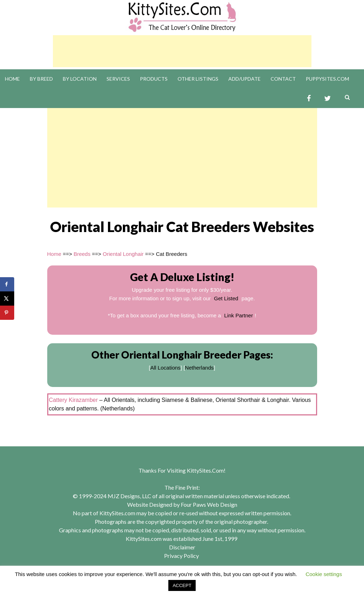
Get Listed (226, 298)
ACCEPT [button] (182, 585)
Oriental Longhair (123, 254)
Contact (283, 79)
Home (12, 79)
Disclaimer (182, 547)
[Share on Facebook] (7, 284)
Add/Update (245, 79)
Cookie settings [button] (324, 574)
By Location (80, 79)
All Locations (165, 368)
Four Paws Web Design (209, 504)
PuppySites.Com (327, 79)
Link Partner (238, 315)
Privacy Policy (181, 556)
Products (154, 79)
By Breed (41, 79)
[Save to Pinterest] (7, 313)
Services (118, 79)
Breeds (82, 254)
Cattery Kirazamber (74, 400)
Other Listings (198, 79)
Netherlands (199, 368)
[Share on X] (7, 298)
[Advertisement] (182, 51)
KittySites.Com (205, 470)
